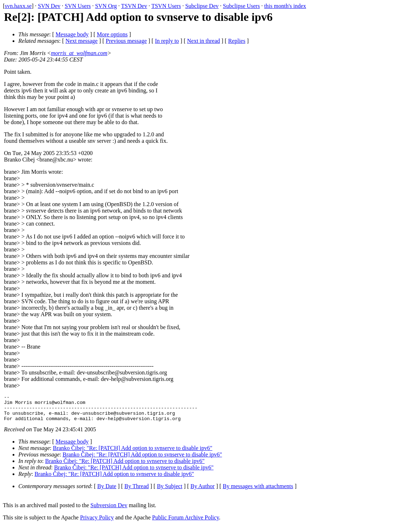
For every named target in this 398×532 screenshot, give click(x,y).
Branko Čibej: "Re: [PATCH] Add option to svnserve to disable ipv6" (133, 453)
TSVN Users (166, 6)
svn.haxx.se (18, 6)
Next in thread (203, 41)
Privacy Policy (97, 523)
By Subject (170, 492)
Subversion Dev (109, 511)
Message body (72, 34)
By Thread (137, 492)
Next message (81, 41)
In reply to (167, 41)
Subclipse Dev (202, 6)
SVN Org (106, 6)
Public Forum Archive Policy (186, 523)
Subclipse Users (241, 6)
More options (112, 34)
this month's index (285, 6)
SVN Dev (49, 6)
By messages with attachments (258, 492)
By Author (203, 492)
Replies (237, 41)
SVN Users (78, 6)
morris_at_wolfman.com (79, 53)
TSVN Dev (134, 6)
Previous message (126, 41)
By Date (107, 492)
